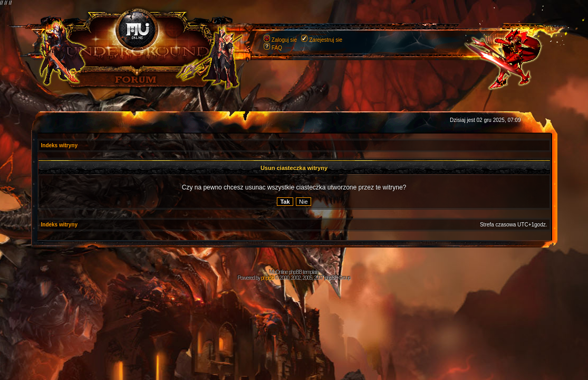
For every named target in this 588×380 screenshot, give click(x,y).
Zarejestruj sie (326, 40)
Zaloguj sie (284, 40)
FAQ (277, 48)
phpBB (268, 278)
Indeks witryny (59, 145)
